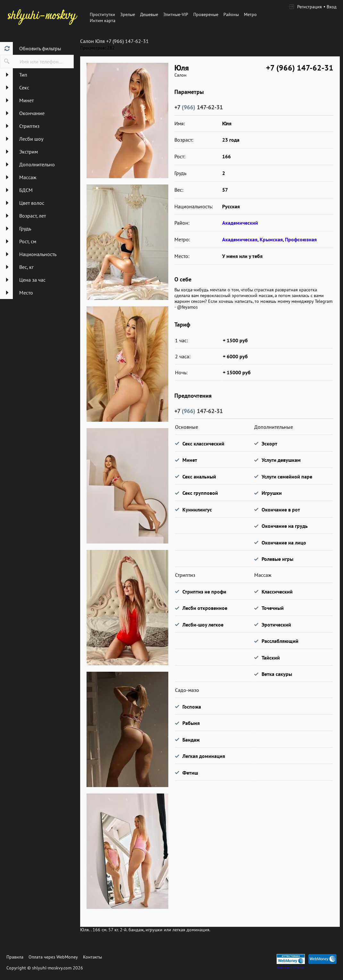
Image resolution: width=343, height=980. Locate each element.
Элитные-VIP (176, 14)
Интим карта (103, 21)
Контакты (92, 957)
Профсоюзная (301, 239)
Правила (15, 957)
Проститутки (102, 14)
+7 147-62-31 (199, 107)
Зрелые (128, 14)
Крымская (271, 239)
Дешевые (149, 14)
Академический (240, 223)
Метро (250, 14)
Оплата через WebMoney (53, 957)
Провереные (206, 14)
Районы (231, 14)
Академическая (240, 239)
